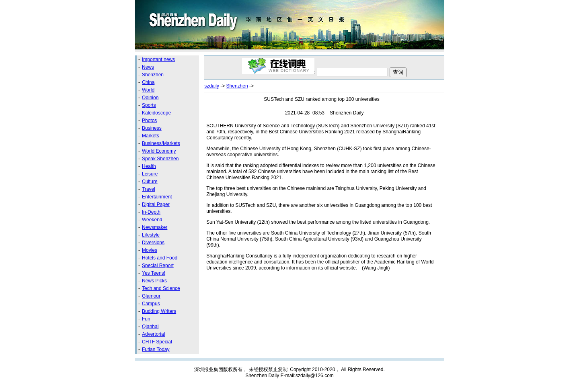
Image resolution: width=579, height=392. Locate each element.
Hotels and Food (160, 258)
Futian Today (156, 349)
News (148, 67)
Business (152, 128)
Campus (151, 304)
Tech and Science (161, 288)
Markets (151, 136)
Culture (150, 182)
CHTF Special (157, 342)
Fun (146, 319)
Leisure (150, 174)
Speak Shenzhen (160, 159)
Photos (149, 120)
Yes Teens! (154, 273)
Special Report (158, 265)
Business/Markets (161, 143)
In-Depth (151, 212)
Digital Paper (156, 204)
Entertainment (157, 197)
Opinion (150, 98)
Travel (149, 189)
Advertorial (153, 334)
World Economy (159, 151)
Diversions (153, 243)
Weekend (152, 220)
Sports (149, 105)
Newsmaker (155, 227)
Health (149, 166)
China (148, 82)
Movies (150, 250)
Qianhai (150, 327)
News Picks (154, 281)
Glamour (151, 296)
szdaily (212, 86)
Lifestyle (151, 235)
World (148, 90)
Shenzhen (153, 75)
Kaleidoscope (156, 113)
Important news (158, 59)
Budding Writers (159, 311)
